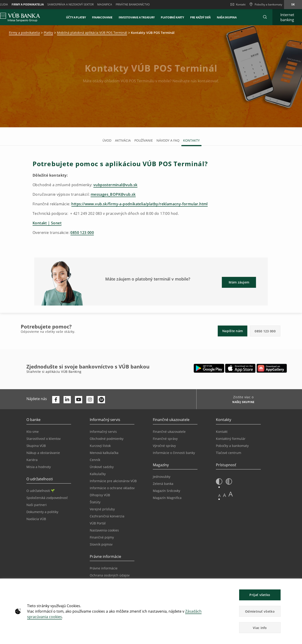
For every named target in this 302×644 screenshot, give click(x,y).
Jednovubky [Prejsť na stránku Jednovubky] (162, 477)
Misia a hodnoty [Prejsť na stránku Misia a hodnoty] (39, 467)
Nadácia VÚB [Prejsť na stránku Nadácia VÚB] (36, 519)
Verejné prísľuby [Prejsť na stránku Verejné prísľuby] (102, 509)
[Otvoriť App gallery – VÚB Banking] (272, 368)
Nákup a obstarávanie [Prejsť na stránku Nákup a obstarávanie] (43, 453)
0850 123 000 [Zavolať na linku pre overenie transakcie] (82, 233)
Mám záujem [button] (239, 282)
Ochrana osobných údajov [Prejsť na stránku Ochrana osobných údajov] (110, 575)
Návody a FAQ (168, 140)
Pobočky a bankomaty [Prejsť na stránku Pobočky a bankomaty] (232, 446)
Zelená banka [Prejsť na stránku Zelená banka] (163, 484)
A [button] (219, 495)
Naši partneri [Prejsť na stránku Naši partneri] (37, 505)
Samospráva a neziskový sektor (70, 4)
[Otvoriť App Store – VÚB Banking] (240, 368)
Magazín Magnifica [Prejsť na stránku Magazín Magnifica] (167, 498)
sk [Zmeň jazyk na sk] (293, 4)
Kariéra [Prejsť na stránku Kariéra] (32, 460)
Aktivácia (123, 140)
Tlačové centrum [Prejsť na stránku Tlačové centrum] (229, 453)
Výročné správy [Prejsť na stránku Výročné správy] (164, 446)
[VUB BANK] (20, 17)
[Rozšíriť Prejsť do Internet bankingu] (287, 17)
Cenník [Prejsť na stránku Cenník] (95, 460)
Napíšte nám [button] (233, 331)
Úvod (107, 140)
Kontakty (191, 140)
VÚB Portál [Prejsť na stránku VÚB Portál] (98, 523)
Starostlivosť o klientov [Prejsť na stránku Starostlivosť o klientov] (44, 439)
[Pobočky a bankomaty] (266, 5)
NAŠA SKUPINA (227, 17)
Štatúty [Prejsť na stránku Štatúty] (95, 502)
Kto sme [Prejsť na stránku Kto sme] (33, 432)
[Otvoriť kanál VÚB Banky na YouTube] (79, 400)
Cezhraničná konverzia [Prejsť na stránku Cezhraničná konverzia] (107, 516)
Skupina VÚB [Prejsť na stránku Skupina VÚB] (36, 446)
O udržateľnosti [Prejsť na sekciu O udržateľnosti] (40, 491)
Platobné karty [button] (172, 17)
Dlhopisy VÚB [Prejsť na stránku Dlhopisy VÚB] (100, 495)
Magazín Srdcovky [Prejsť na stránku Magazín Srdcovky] (166, 491)
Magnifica (105, 4)
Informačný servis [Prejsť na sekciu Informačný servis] (103, 432)
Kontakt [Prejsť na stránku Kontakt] (222, 432)
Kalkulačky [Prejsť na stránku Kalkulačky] (98, 474)
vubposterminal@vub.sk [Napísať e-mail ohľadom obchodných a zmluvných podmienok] (115, 185)
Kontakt (238, 4)
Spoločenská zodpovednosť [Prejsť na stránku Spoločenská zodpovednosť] (47, 498)
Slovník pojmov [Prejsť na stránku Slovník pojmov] (101, 544)
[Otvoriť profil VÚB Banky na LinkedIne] (67, 400)
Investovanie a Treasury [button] (137, 17)
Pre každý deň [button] (200, 17)
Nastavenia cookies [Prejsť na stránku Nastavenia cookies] (104, 530)
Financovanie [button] (102, 17)
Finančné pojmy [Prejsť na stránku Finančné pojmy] (102, 537)
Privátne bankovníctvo (133, 4)
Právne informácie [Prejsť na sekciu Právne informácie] (104, 568)
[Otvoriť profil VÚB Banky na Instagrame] (90, 400)
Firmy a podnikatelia (28, 4)
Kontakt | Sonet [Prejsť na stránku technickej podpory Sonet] (47, 223)
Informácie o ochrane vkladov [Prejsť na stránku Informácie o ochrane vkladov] (112, 488)
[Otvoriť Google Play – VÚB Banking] (209, 368)
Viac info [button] (260, 628)
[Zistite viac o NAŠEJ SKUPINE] (242, 403)
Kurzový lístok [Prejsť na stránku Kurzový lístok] (100, 446)
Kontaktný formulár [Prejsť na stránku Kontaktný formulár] (231, 439)
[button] (265, 17)
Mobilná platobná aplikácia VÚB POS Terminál (92, 33)
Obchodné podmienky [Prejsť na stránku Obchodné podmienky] (107, 439)
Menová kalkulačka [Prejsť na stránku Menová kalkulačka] (104, 453)
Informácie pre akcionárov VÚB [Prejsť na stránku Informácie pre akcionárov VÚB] (113, 481)
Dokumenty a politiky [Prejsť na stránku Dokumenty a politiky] (42, 512)
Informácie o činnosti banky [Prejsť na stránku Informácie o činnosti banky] (174, 453)
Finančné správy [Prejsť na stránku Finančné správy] (165, 439)
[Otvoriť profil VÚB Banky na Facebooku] (56, 400)
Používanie (144, 140)
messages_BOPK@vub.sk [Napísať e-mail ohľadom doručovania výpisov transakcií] (113, 194)
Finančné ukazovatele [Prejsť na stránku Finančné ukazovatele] (169, 432)
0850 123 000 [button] (265, 331)
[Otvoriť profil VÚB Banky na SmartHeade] (101, 400)
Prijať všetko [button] (260, 595)
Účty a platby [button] (76, 17)
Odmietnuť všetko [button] (260, 611)
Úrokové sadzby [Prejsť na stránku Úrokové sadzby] (102, 467)
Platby (48, 33)
